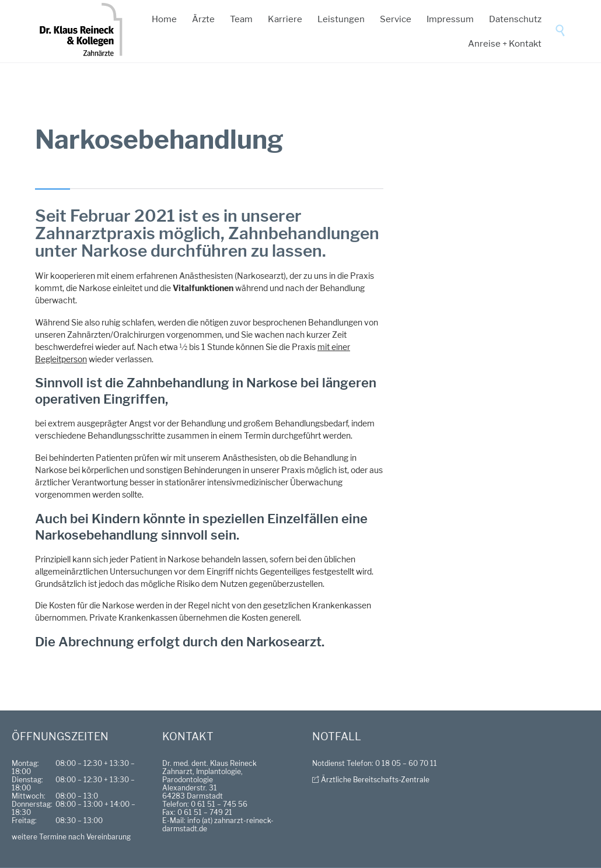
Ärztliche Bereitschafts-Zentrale (375, 780)
